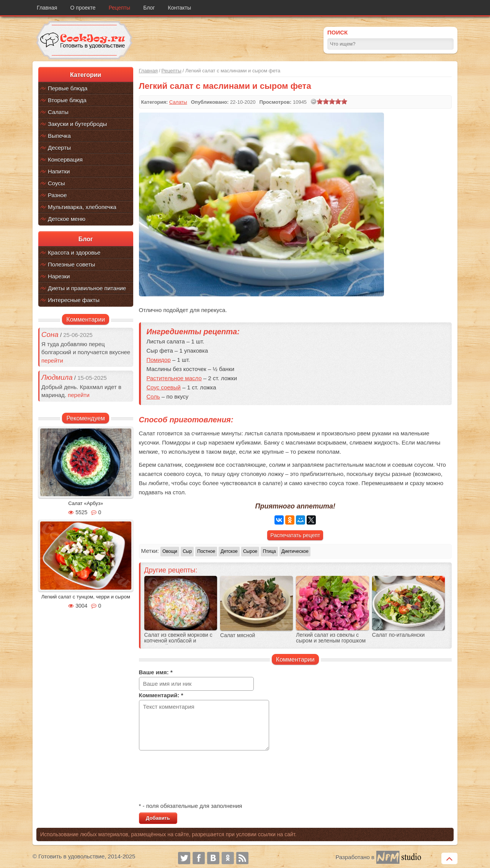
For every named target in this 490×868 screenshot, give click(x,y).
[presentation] (197, 777)
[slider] (332, 101)
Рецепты (119, 8)
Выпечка (59, 136)
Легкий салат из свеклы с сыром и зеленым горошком (331, 638)
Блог (149, 8)
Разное (57, 195)
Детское (229, 551)
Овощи (170, 551)
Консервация (65, 159)
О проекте (83, 8)
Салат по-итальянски (399, 635)
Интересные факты (74, 300)
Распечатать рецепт (295, 535)
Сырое (250, 551)
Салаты (58, 112)
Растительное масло (174, 378)
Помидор (159, 360)
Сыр (187, 551)
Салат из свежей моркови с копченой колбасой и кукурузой (178, 641)
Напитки (59, 171)
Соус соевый (164, 387)
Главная (47, 8)
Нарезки (59, 276)
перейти (52, 360)
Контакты (180, 8)
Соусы (56, 183)
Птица (269, 551)
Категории (86, 75)
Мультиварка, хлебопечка (82, 207)
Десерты (59, 148)
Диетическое (295, 551)
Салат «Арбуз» (86, 503)
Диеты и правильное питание (87, 288)
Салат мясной (238, 635)
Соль (153, 396)
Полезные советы (71, 264)
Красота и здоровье (74, 253)
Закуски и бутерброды (77, 124)
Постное (206, 551)
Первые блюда (68, 88)
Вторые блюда (67, 100)
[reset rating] (314, 101)
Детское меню (67, 219)
